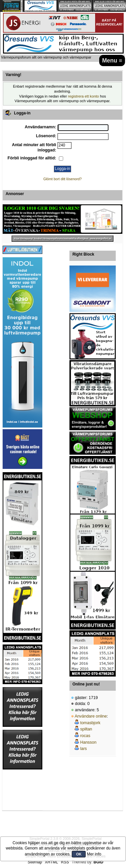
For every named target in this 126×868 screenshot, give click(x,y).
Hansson (88, 742)
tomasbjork (90, 723)
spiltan (86, 729)
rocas (85, 736)
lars (83, 749)
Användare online (91, 716)
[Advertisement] (22, 790)
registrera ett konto (84, 96)
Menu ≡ (112, 61)
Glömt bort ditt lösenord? (63, 179)
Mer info (94, 854)
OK (79, 854)
